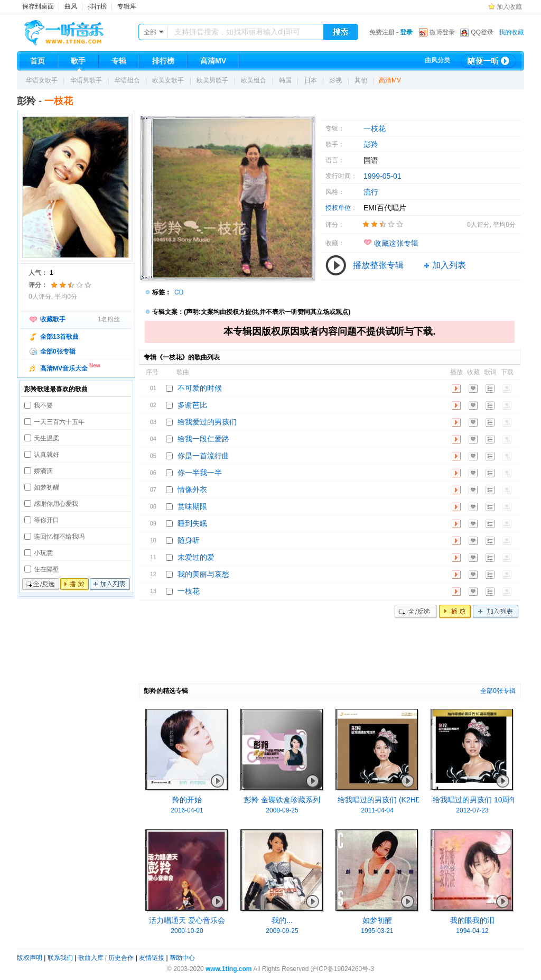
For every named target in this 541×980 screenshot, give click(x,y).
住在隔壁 (46, 569)
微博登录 (442, 32)
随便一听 (488, 61)
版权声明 (30, 958)
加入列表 (110, 585)
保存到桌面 (38, 6)
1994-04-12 (472, 931)
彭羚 (26, 101)
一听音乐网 (79, 30)
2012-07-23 (472, 810)
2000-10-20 (187, 931)
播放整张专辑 (378, 265)
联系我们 (60, 958)
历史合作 (121, 958)
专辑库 (127, 6)
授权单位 (338, 208)
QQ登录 (482, 32)
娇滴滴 (43, 471)
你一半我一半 (200, 473)
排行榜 (97, 6)
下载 (507, 389)
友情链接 (152, 958)
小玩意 (43, 553)
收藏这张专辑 (396, 243)
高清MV (390, 80)
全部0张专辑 (58, 352)
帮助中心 (182, 958)
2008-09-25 (282, 810)
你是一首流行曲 (203, 456)
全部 (150, 32)
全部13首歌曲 (59, 337)
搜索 (341, 32)
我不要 (43, 405)
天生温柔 (46, 438)
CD (179, 292)
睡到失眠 (192, 523)
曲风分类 (437, 60)
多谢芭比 (192, 405)
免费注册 (382, 32)
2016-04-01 (187, 810)
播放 (74, 585)
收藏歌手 (53, 319)
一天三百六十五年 (59, 422)
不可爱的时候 (200, 388)
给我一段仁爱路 (203, 439)
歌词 (490, 389)
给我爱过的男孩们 (207, 422)
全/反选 (41, 585)
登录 (406, 32)
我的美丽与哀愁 (203, 574)
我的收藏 (511, 32)
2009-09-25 (282, 931)
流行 (371, 192)
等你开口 (46, 520)
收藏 (473, 389)
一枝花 (375, 128)
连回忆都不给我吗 (59, 537)
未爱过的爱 (196, 557)
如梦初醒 (46, 487)
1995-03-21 (377, 931)
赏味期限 (192, 506)
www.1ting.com (229, 969)
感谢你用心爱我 (56, 504)
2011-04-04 (377, 810)
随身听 (189, 540)
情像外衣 (192, 489)
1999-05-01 (383, 176)
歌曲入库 (91, 958)
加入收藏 (509, 7)
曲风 (71, 6)
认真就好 (46, 455)
